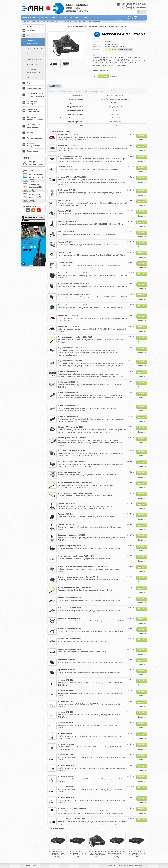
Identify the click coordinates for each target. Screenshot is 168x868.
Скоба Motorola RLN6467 (68, 406)
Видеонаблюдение (34, 88)
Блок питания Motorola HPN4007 (71, 451)
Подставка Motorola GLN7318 (70, 156)
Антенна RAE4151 (66, 680)
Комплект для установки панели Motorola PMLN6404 (80, 577)
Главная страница (30, 18)
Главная (26, 22)
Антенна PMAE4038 (66, 798)
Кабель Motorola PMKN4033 (70, 598)
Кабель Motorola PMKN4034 (70, 608)
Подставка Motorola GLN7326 (70, 348)
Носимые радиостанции (35, 49)
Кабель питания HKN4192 (69, 316)
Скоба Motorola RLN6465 (68, 382)
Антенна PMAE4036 (66, 765)
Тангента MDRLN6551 (67, 503)
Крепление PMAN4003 (67, 659)
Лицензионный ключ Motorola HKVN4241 (75, 482)
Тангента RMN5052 (66, 167)
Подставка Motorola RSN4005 (70, 361)
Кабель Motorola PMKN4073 (70, 618)
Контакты (85, 18)
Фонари (30, 133)
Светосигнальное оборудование (34, 126)
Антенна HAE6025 (66, 776)
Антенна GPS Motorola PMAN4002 (72, 177)
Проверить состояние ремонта (33, 163)
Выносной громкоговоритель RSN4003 (74, 294)
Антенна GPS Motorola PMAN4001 (72, 819)
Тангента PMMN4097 (66, 524)
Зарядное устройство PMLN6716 (72, 535)
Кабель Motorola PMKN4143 (70, 639)
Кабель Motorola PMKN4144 (70, 649)
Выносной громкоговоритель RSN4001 (74, 273)
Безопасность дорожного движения (35, 118)
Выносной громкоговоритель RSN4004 (74, 305)
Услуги (54, 18)
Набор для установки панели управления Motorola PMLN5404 (84, 566)
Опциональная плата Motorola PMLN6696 (75, 493)
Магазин (44, 18)
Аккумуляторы (32, 64)
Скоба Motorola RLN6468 (68, 416)
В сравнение (116, 76)
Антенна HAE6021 (66, 701)
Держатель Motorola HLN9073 (70, 472)
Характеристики (55, 86)
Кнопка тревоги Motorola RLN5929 (72, 438)
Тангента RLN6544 (66, 514)
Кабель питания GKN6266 (69, 326)
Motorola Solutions (112, 44)
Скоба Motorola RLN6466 (68, 393)
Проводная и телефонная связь (34, 110)
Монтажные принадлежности (33, 145)
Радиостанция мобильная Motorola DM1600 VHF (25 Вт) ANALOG (117, 853)
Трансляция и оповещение (32, 103)
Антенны (30, 54)
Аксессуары (31, 36)
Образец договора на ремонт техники (33, 176)
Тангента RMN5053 (66, 211)
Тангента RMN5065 (66, 242)
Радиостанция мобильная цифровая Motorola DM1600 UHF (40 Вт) (58, 853)
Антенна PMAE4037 (66, 744)
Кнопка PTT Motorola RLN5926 (70, 427)
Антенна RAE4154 (66, 723)
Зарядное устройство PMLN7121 (72, 546)
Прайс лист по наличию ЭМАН (32, 196)
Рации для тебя (33, 83)
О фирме (63, 18)
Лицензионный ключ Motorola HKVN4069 (75, 337)
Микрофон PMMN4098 (67, 221)
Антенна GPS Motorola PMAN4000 (72, 808)
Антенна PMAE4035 (66, 733)
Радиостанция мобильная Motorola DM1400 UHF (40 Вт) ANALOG (77, 853)
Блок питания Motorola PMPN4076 (72, 461)
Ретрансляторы (32, 78)
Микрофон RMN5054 (67, 200)
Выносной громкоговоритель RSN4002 (74, 284)
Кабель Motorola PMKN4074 (70, 629)
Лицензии (74, 18)
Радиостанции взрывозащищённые (34, 71)
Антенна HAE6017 (66, 755)
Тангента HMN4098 (66, 263)
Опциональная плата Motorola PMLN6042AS (76, 556)
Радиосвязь (36, 22)
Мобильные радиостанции (51, 22)
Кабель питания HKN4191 (69, 145)
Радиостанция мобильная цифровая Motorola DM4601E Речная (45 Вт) (97, 853)
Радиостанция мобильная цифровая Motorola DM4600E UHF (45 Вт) (83, 22)
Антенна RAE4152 (66, 691)
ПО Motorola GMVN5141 (68, 190)
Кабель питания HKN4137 (69, 135)
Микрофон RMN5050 (67, 232)
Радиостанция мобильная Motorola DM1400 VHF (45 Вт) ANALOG (136, 853)
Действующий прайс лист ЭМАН (33, 186)
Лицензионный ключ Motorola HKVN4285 (75, 587)
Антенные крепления (34, 59)
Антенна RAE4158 (66, 712)
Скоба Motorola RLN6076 (68, 371)
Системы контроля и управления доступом (35, 95)
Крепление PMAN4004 (67, 670)
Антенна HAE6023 (66, 787)
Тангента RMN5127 (66, 252)
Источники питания (34, 138)
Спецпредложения (34, 151)
